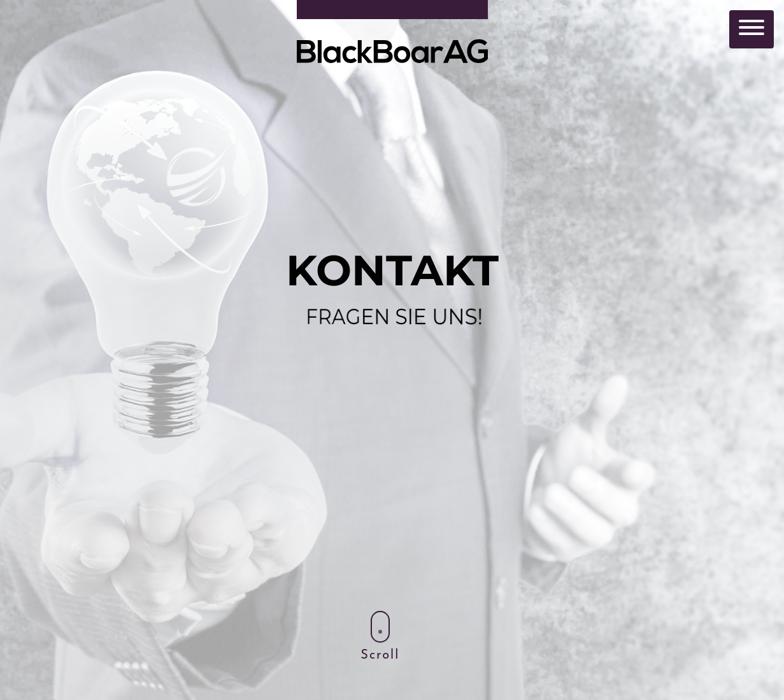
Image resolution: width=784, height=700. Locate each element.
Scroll (380, 636)
